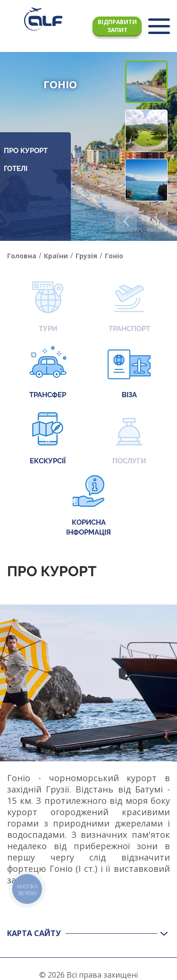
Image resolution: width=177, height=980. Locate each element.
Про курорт (26, 151)
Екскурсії (48, 439)
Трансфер (48, 373)
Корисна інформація (88, 506)
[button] (157, 221)
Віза (129, 373)
